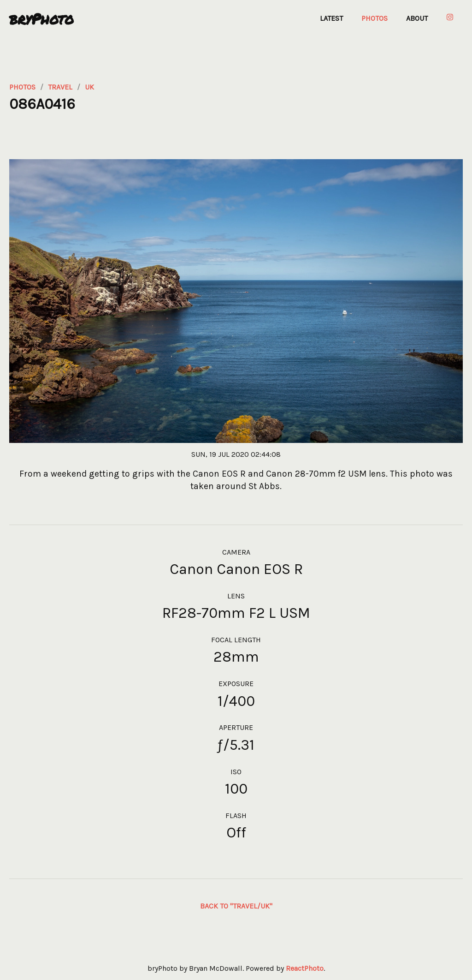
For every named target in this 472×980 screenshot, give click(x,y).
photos (22, 87)
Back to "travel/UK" (236, 906)
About (417, 18)
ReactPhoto (305, 968)
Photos (375, 18)
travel (60, 87)
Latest (331, 18)
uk (89, 87)
